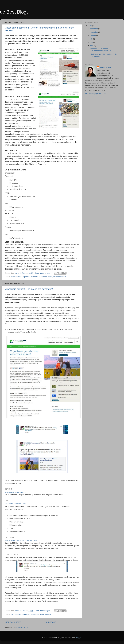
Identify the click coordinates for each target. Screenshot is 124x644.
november (94, 32)
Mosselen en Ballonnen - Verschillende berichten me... (102, 50)
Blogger (79, 637)
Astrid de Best (105, 67)
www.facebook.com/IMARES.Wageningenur (21, 540)
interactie (34, 277)
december (94, 29)
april (92, 46)
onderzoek (43, 277)
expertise (26, 277)
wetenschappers (60, 277)
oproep (48, 614)
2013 (90, 26)
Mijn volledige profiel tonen (96, 93)
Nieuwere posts (13, 622)
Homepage (50, 622)
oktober (93, 36)
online (50, 277)
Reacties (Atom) (23, 627)
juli (91, 39)
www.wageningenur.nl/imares (16, 492)
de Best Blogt (14, 12)
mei (92, 42)
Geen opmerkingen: (43, 273)
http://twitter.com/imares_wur (15, 504)
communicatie (16, 277)
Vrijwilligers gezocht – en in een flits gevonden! (29, 289)
